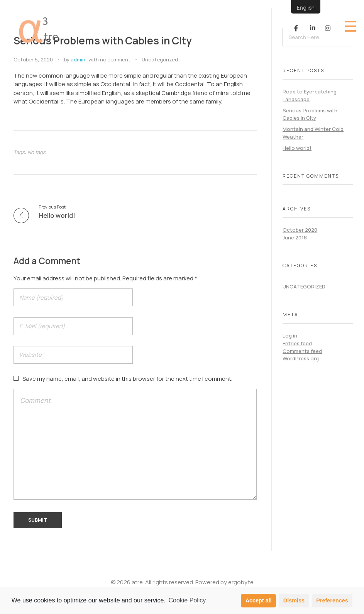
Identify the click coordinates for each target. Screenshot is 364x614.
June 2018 (295, 237)
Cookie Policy (187, 600)
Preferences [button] (332, 600)
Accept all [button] (259, 600)
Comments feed (302, 351)
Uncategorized (160, 59)
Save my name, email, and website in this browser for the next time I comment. (127, 379)
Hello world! (297, 148)
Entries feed (297, 343)
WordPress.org (301, 358)
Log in (290, 336)
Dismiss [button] (294, 600)
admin (78, 59)
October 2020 (300, 230)
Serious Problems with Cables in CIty (310, 114)
